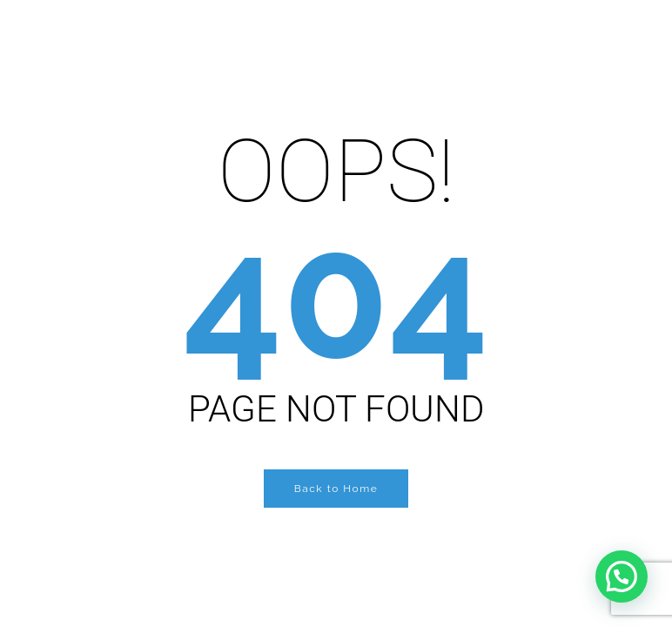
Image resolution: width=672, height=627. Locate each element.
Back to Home (336, 489)
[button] (622, 576)
